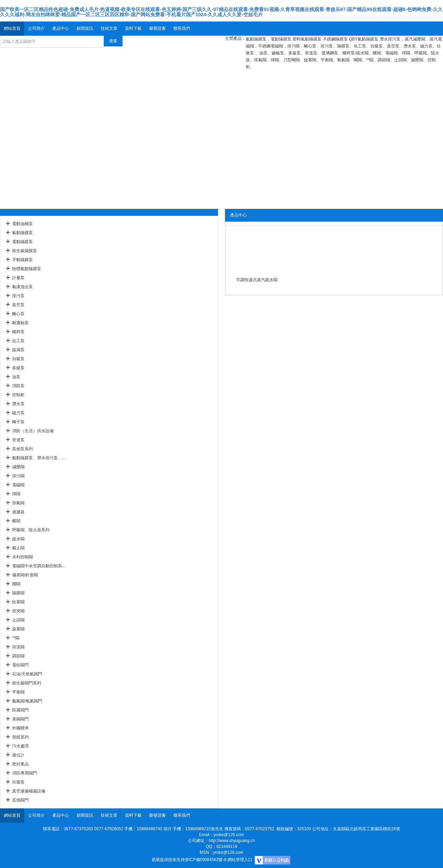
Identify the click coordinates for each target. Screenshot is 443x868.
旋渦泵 (18, 350)
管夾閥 (18, 611)
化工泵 (18, 341)
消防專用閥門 (25, 773)
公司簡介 (36, 28)
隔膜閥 (18, 593)
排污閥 (18, 476)
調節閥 (18, 656)
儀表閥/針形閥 (25, 575)
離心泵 (18, 314)
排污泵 (18, 296)
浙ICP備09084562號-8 (206, 860)
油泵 (16, 377)
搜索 (113, 41)
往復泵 (18, 782)
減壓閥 (18, 467)
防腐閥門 (20, 710)
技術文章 (109, 28)
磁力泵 (18, 413)
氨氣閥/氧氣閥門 (27, 701)
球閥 (16, 494)
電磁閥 (18, 485)
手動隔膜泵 (22, 260)
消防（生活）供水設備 (33, 431)
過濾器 (18, 512)
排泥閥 (18, 647)
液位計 (18, 755)
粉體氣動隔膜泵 (27, 269)
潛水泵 (18, 404)
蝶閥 (16, 521)
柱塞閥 (18, 602)
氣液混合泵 (22, 287)
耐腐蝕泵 (20, 323)
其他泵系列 (22, 449)
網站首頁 (12, 28)
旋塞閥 (18, 629)
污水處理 (20, 746)
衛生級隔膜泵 (25, 251)
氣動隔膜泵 (22, 233)
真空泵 (18, 305)
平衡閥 (18, 692)
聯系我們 (182, 28)
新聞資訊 (85, 28)
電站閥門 (20, 665)
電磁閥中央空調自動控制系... (39, 566)
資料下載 (133, 28)
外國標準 (20, 728)
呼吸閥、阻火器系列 (31, 530)
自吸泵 (18, 359)
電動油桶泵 (22, 224)
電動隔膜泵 (22, 242)
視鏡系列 (20, 737)
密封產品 (20, 764)
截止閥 (18, 548)
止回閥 (18, 620)
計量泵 (18, 278)
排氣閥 (18, 503)
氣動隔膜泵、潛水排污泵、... (39, 458)
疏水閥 (18, 539)
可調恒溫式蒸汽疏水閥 (257, 280)
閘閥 (16, 584)
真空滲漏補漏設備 (29, 791)
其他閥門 (20, 800)
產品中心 (61, 28)
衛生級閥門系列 (27, 683)
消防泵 (18, 386)
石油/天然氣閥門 (27, 674)
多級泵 (18, 368)
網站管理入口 (240, 860)
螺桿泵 (18, 332)
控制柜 (18, 395)
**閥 (16, 638)
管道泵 (18, 440)
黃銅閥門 (20, 719)
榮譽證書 (157, 28)
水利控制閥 (22, 557)
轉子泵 (18, 422)
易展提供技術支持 (168, 860)
